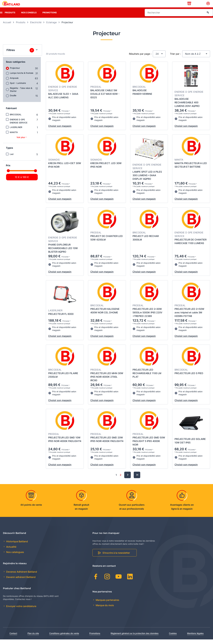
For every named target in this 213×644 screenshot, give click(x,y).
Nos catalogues (15, 557)
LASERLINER (16, 132)
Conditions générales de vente (64, 638)
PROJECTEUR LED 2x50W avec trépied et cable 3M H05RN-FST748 (189, 317)
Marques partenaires (107, 605)
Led (12, 159)
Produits (10, 17)
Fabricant (11, 113)
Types (9, 152)
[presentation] (1, 17)
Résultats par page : (140, 58)
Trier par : (175, 58)
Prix (8, 170)
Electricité (36, 27)
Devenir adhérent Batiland (21, 582)
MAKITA (14, 137)
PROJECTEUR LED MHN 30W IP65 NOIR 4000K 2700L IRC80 (107, 381)
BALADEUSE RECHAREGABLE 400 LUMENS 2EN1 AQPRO (187, 107)
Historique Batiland (17, 546)
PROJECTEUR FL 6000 (61, 319)
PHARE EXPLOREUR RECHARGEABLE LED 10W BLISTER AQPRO (63, 253)
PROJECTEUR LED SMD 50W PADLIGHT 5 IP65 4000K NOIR (149, 446)
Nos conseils (29, 17)
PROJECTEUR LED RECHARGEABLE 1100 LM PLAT (147, 378)
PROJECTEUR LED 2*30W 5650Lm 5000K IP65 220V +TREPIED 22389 (147, 317)
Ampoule (14, 83)
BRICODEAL (16, 119)
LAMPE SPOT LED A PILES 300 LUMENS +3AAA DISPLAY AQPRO (147, 180)
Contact (13, 638)
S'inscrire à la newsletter (116, 558)
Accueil (7, 27)
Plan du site (33, 638)
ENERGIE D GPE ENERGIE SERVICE (19, 126)
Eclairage (51, 27)
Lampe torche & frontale (22, 78)
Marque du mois (105, 610)
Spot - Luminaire (18, 88)
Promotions (50, 17)
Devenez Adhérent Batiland (21, 576)
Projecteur (15, 72)
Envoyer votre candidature (21, 611)
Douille (13, 100)
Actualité (11, 551)
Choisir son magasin (60, 131)
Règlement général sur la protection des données (135, 638)
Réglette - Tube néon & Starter (21, 94)
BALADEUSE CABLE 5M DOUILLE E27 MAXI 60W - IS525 (105, 98)
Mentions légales (195, 638)
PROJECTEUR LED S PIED (189, 378)
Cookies (173, 638)
